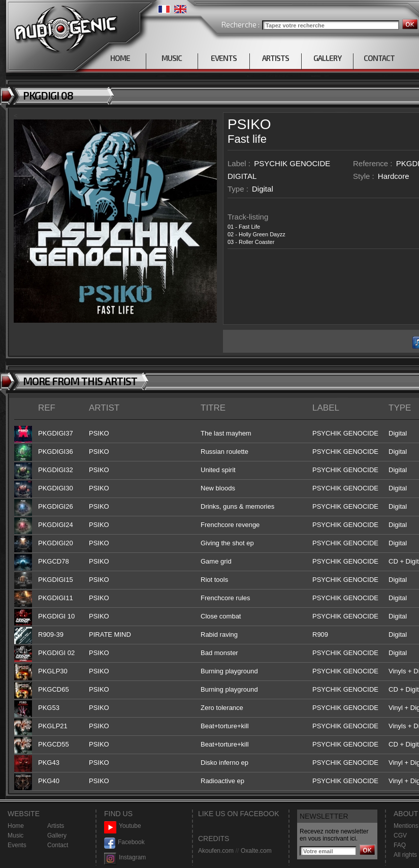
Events (17, 845)
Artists (56, 826)
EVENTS (224, 58)
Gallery (57, 835)
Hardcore (394, 176)
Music (15, 835)
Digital (263, 189)
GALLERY (327, 58)
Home (16, 826)
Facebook (124, 842)
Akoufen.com (216, 851)
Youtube (123, 826)
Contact (58, 845)
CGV (400, 835)
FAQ (400, 845)
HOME (120, 58)
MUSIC (172, 58)
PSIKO (249, 124)
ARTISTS (276, 58)
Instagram (125, 858)
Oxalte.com (256, 851)
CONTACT (379, 58)
